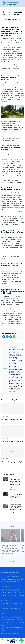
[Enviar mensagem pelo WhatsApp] (21, 641)
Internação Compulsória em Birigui (12, 441)
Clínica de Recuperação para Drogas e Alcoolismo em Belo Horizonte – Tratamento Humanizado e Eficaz (16, 496)
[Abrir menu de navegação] (22, 3)
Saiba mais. (16, 641)
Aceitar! (13, 642)
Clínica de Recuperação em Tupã (12, 462)
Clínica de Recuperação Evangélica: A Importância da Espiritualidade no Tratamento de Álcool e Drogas (16, 508)
